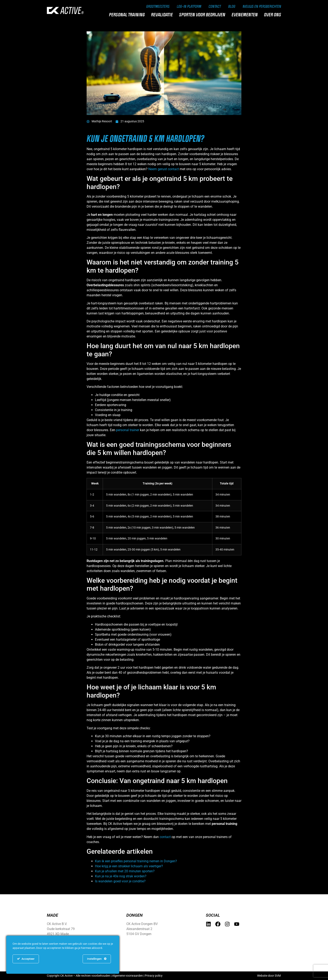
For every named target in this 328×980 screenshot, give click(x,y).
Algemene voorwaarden (127, 976)
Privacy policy (154, 976)
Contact (215, 6)
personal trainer (128, 430)
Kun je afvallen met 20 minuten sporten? (125, 871)
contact (165, 837)
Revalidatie (163, 15)
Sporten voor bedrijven (203, 15)
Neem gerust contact (164, 169)
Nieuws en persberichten (262, 6)
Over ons (274, 15)
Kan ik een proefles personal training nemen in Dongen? (136, 861)
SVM (278, 976)
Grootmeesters (158, 6)
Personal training (128, 15)
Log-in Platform (189, 6)
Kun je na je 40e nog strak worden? (121, 876)
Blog (232, 6)
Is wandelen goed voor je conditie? (120, 881)
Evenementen (246, 15)
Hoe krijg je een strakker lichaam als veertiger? (129, 866)
